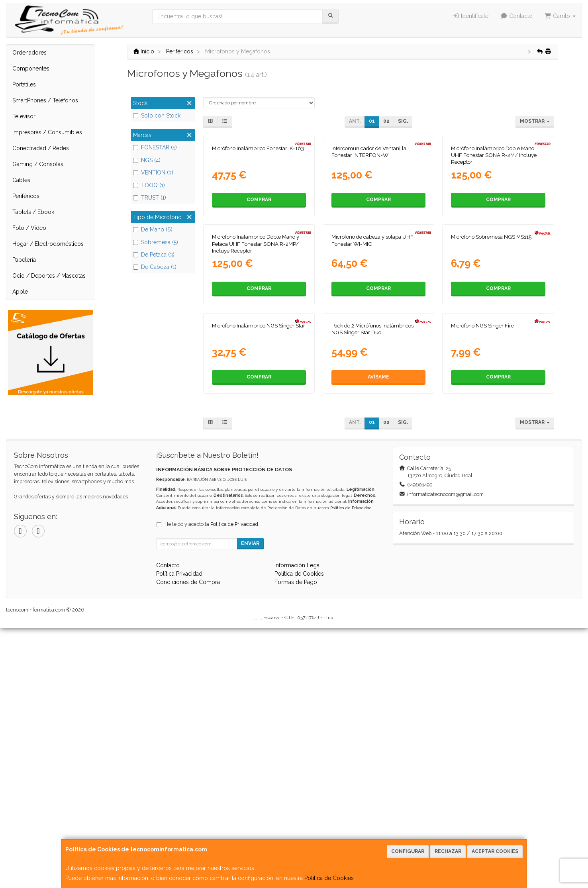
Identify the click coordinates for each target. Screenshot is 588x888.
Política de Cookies (329, 878)
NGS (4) (147, 160)
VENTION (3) (153, 173)
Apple (20, 292)
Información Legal (298, 825)
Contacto (516, 16)
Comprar (259, 286)
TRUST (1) (150, 198)
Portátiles (24, 84)
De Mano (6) (153, 229)
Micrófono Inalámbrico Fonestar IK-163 (258, 235)
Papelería (24, 260)
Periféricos (26, 196)
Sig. (403, 121)
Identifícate (471, 16)
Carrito (560, 16)
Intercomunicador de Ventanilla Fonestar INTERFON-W (369, 238)
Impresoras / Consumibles (47, 132)
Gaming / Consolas (38, 164)
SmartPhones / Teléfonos (45, 100)
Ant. (355, 121)
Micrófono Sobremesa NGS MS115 (491, 410)
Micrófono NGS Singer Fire (482, 586)
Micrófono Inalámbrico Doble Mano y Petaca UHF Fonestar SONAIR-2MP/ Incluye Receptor (256, 417)
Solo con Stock (157, 116)
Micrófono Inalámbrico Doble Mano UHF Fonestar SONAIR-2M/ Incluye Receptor (494, 242)
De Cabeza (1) (155, 267)
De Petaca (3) (154, 255)
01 (372, 121)
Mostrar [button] (535, 121)
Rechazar (448, 851)
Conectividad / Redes (41, 148)
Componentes (31, 69)
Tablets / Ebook (33, 212)
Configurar (408, 851)
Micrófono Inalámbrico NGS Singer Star (259, 586)
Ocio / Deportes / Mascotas (49, 276)
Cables (21, 180)
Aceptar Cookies (495, 851)
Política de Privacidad (351, 768)
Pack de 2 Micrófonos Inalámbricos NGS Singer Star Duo (372, 589)
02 (386, 121)
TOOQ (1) (149, 185)
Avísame (378, 637)
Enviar (250, 804)
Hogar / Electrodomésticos (48, 244)
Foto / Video (29, 228)
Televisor (24, 116)
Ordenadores (29, 53)
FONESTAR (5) (155, 147)
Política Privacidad (179, 834)
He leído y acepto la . (212, 784)
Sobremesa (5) (156, 242)
